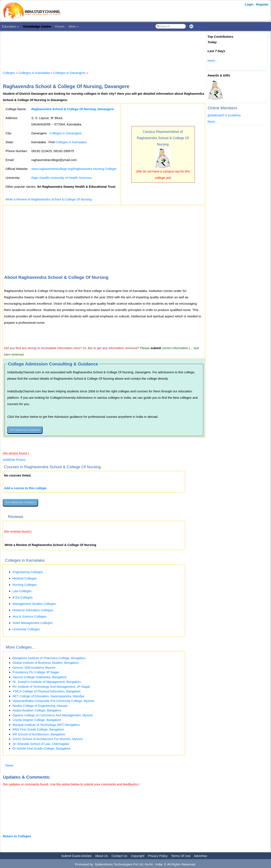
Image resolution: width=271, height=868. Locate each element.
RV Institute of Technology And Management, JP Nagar (51, 687)
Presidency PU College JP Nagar (36, 672)
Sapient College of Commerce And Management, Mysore (53, 715)
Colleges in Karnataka (34, 73)
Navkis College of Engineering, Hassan (40, 706)
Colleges (9, 73)
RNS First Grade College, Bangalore (38, 729)
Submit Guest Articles (76, 856)
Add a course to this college (25, 488)
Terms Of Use (181, 856)
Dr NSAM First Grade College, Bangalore (41, 748)
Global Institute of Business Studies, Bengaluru (46, 663)
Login (249, 4)
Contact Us (119, 856)
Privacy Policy (158, 856)
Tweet (9, 765)
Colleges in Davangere (69, 73)
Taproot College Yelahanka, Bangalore (39, 677)
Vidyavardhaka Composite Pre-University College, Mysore (53, 701)
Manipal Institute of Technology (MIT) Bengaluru (46, 725)
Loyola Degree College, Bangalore (37, 720)
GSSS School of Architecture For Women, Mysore (48, 739)
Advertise (201, 856)
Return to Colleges (17, 836)
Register (262, 4)
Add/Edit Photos (14, 460)
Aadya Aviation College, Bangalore (37, 710)
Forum (60, 26)
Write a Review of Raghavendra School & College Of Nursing (49, 199)
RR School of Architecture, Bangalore (39, 734)
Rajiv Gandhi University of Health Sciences (62, 178)
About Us (101, 856)
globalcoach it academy (224, 115)
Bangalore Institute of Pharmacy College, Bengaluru (49, 658)
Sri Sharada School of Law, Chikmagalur (41, 744)
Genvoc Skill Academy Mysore (34, 667)
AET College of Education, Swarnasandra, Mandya (48, 696)
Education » (10, 26)
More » (74, 26)
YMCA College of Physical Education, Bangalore (47, 691)
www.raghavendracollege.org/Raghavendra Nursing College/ (74, 169)
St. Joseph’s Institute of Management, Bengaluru (47, 682)
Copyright (138, 856)
